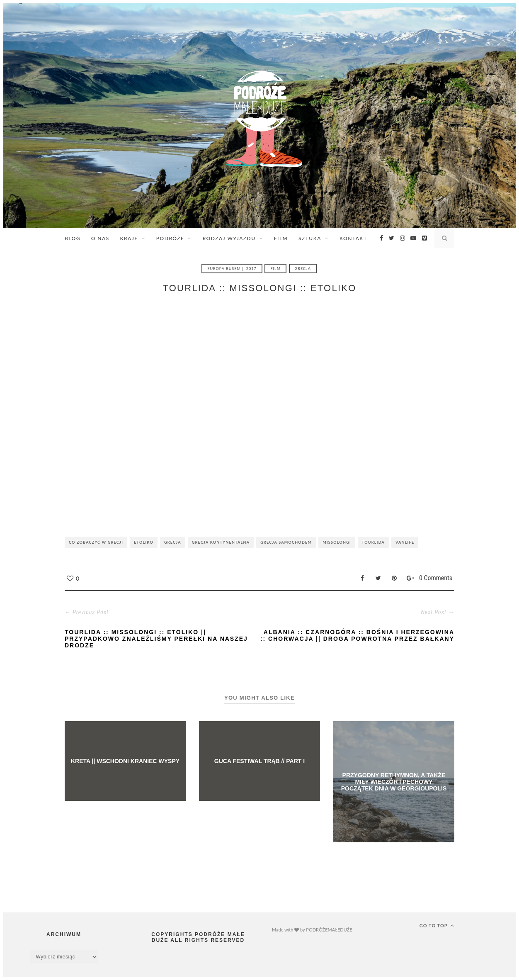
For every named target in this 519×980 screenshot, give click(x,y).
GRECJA (303, 269)
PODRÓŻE (170, 238)
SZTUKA (310, 238)
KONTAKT (353, 238)
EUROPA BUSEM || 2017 (232, 269)
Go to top (437, 925)
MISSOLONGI (337, 542)
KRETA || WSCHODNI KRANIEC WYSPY (125, 761)
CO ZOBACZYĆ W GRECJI (96, 542)
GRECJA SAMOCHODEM (286, 542)
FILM (281, 238)
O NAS (100, 238)
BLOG (73, 238)
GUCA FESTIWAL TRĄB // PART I (259, 761)
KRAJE (129, 238)
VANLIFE (405, 542)
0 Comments (436, 578)
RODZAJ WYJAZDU (229, 238)
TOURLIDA (373, 542)
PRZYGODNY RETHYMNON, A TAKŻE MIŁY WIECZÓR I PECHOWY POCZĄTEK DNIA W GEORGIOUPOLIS (394, 782)
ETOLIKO (144, 542)
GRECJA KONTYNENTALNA (221, 542)
